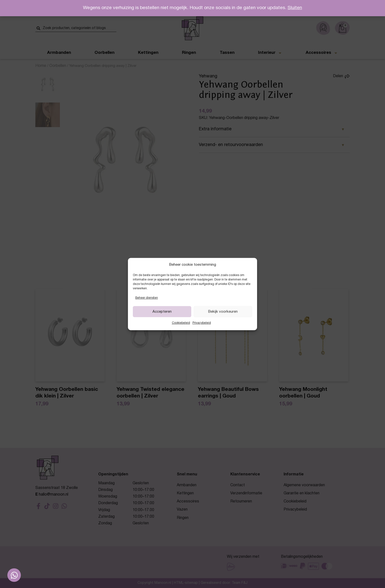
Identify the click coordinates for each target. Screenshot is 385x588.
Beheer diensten (147, 298)
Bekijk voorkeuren (223, 312)
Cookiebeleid (181, 323)
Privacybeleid (202, 323)
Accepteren (162, 312)
